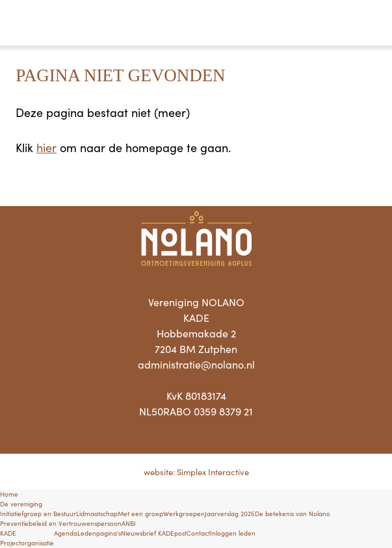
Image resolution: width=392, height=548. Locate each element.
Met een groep (140, 514)
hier (46, 147)
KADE (8, 533)
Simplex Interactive (213, 472)
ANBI (129, 523)
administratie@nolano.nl (196, 364)
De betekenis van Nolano (293, 514)
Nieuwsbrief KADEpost (154, 533)
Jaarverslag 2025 (230, 514)
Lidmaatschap (97, 514)
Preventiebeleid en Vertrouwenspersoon (61, 523)
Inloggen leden (233, 533)
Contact (198, 533)
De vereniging (21, 504)
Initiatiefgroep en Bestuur (38, 514)
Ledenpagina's (99, 533)
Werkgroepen (184, 514)
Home (9, 494)
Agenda (66, 533)
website (158, 472)
